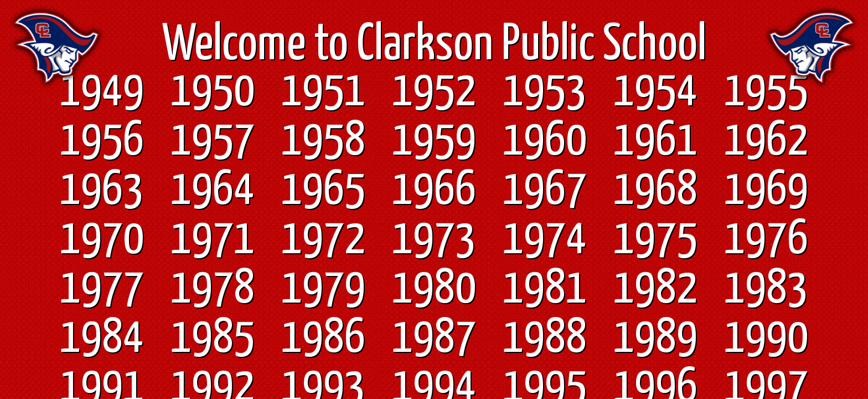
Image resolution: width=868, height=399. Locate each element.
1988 (545, 339)
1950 (213, 92)
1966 (434, 191)
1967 (545, 191)
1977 (102, 289)
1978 (213, 289)
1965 (323, 191)
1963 (102, 191)
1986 (323, 339)
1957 (213, 141)
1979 (323, 289)
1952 (434, 92)
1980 (434, 289)
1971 (213, 240)
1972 (323, 240)
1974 (545, 240)
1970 (102, 240)
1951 (323, 92)
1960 (545, 141)
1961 (655, 141)
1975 (655, 240)
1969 (766, 191)
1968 (655, 191)
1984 (102, 339)
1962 (766, 141)
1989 (655, 339)
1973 (434, 240)
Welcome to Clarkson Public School (434, 45)
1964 (213, 191)
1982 (655, 289)
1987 (434, 339)
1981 (545, 289)
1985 (213, 339)
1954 (655, 92)
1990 (766, 339)
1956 (102, 141)
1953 (545, 92)
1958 (323, 141)
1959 (434, 141)
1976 (766, 240)
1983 (766, 289)
